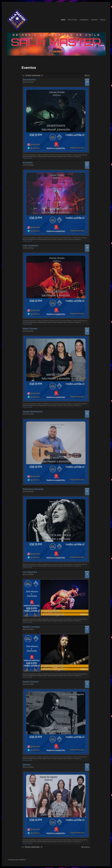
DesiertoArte (29, 80)
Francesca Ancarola (33, 489)
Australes (28, 163)
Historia (103, 20)
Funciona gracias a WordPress (17, 860)
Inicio (63, 20)
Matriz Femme (30, 329)
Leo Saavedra (30, 572)
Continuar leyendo (27, 158)
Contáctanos (84, 20)
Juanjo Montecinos (33, 412)
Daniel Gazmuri (31, 682)
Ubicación (94, 20)
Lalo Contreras (30, 246)
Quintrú (27, 765)
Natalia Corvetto (31, 627)
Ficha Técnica (72, 20)
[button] (86, 847)
